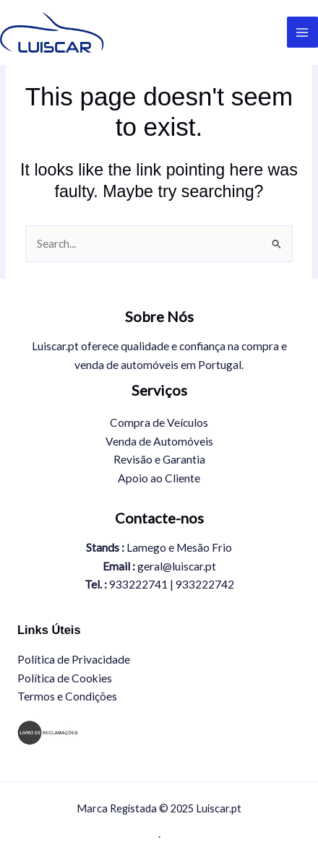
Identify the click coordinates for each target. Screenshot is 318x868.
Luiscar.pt (147, 32)
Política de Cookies (65, 678)
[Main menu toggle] (302, 32)
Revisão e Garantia (159, 459)
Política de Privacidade (74, 659)
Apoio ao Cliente (159, 478)
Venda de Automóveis (159, 441)
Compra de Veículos (159, 422)
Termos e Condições (67, 696)
